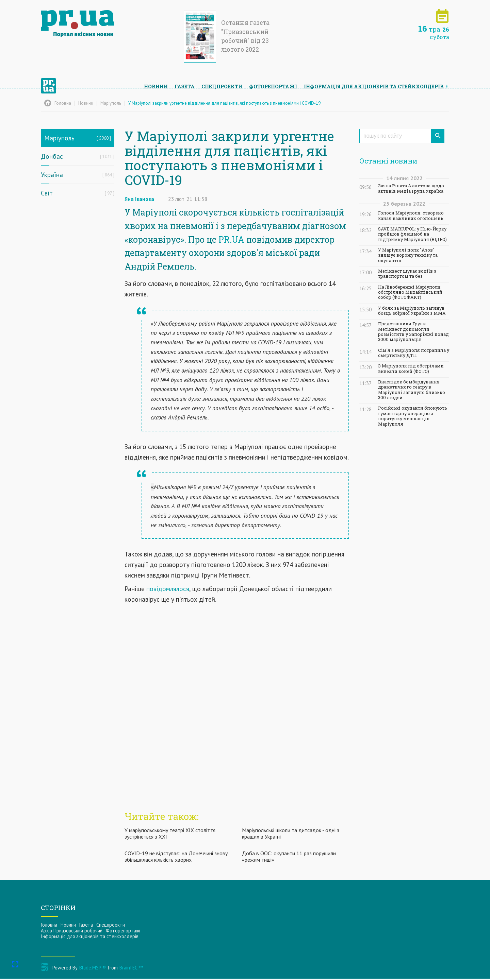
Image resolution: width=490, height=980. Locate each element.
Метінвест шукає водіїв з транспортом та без (407, 274)
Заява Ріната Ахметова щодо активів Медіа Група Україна (411, 188)
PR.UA (231, 241)
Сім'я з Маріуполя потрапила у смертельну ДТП (414, 353)
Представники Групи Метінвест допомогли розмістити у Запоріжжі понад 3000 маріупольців (413, 332)
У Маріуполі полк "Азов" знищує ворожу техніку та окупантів (408, 255)
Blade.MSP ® (93, 969)
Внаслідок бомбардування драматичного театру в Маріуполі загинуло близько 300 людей (412, 390)
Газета (185, 83)
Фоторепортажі (273, 83)
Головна (49, 926)
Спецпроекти (222, 83)
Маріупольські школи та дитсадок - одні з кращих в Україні (291, 835)
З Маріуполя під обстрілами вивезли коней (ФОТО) (411, 368)
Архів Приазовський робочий (72, 932)
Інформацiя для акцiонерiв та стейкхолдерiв (374, 83)
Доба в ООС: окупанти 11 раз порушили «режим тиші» (289, 858)
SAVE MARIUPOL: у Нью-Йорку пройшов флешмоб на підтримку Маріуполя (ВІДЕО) (412, 234)
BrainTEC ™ (131, 969)
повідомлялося (168, 590)
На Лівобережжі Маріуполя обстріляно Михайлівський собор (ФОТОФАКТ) (410, 292)
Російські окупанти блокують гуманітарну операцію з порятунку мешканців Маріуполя (413, 416)
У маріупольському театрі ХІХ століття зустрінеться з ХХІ (170, 835)
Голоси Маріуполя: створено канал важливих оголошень (411, 216)
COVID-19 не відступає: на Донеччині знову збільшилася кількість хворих (176, 858)
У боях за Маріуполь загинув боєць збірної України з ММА (412, 311)
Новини (156, 83)
